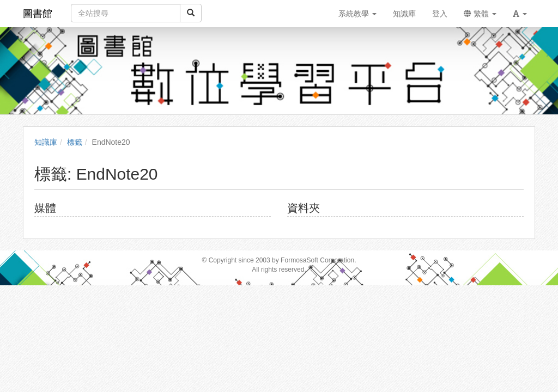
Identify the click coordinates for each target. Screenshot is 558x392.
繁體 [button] (480, 14)
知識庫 (46, 142)
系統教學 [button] (357, 14)
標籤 (75, 142)
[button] (520, 14)
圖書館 (38, 14)
